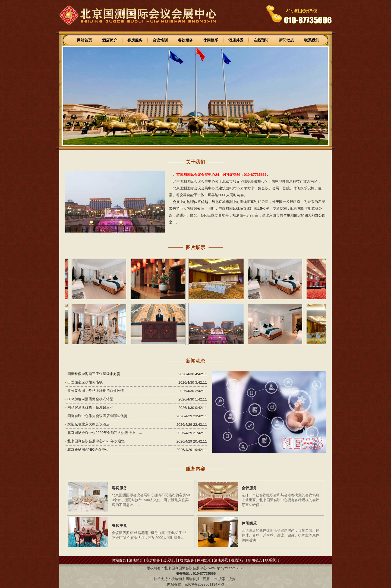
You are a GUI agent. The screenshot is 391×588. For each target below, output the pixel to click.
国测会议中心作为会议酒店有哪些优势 (97, 416)
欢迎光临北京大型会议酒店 (89, 424)
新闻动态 (286, 40)
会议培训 (160, 40)
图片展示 (195, 247)
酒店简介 (110, 40)
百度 (206, 579)
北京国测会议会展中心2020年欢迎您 (96, 441)
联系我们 (312, 40)
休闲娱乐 (211, 40)
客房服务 (135, 40)
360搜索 (219, 579)
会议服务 (249, 488)
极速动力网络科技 (185, 579)
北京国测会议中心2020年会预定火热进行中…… (105, 433)
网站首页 (84, 40)
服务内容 (195, 469)
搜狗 (232, 579)
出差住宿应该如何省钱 (85, 382)
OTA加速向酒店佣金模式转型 (90, 399)
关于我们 (195, 162)
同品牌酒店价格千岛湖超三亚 (90, 407)
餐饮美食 (119, 526)
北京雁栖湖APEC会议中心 (88, 449)
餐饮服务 (185, 40)
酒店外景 (236, 40)
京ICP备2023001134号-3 (204, 584)
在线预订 (261, 40)
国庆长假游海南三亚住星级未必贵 (94, 374)
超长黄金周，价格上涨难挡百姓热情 (96, 391)
